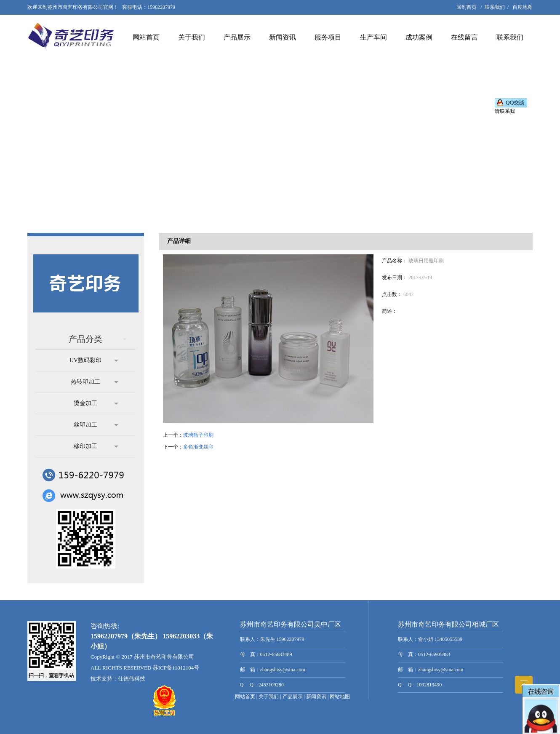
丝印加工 (96, 425)
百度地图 (523, 7)
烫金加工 (96, 403)
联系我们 (495, 7)
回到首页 (467, 7)
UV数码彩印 (94, 360)
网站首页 (146, 37)
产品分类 (98, 339)
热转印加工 (95, 382)
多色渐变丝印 (198, 447)
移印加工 (96, 446)
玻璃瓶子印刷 (198, 435)
